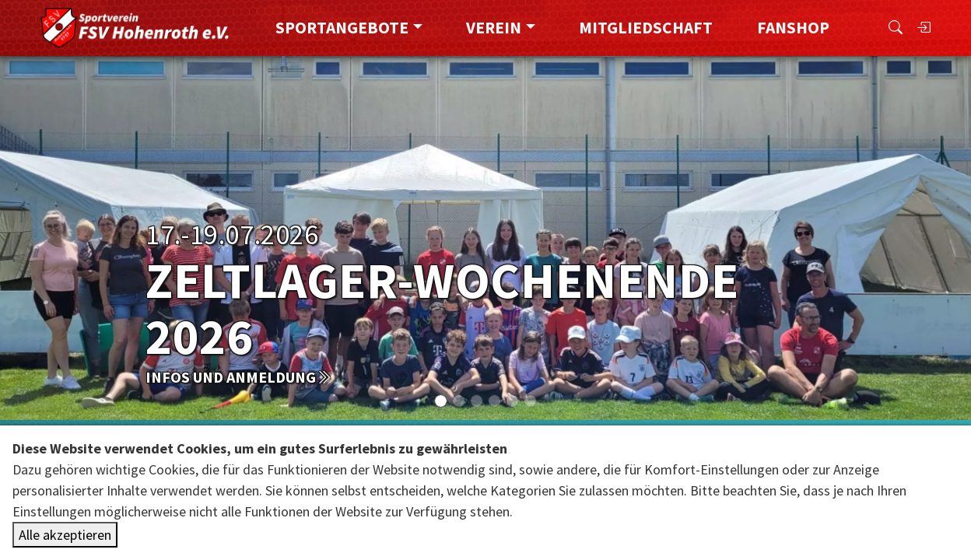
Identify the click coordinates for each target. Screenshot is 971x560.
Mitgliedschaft (646, 28)
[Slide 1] (459, 401)
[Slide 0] (441, 401)
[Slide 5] (530, 401)
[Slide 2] (477, 401)
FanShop (793, 28)
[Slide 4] (512, 401)
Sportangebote (342, 28)
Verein (494, 28)
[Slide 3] (494, 401)
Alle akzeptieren (65, 535)
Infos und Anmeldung (238, 377)
